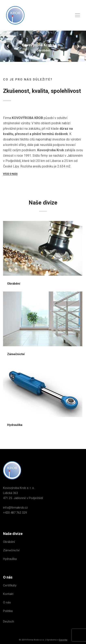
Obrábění (14, 284)
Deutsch (9, 621)
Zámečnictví (16, 354)
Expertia (63, 640)
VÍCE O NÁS (10, 174)
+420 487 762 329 (15, 513)
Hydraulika (15, 425)
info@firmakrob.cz (15, 508)
